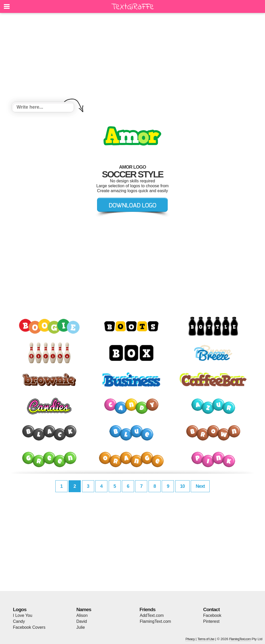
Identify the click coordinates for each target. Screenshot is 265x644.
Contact (211, 609)
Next (200, 486)
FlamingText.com (155, 621)
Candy (19, 621)
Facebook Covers (29, 627)
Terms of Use (206, 639)
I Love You (23, 615)
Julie (81, 627)
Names (84, 609)
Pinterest (211, 621)
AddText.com (152, 615)
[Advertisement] (132, 58)
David (82, 621)
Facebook (212, 615)
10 (182, 486)
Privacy (190, 639)
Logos (20, 609)
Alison (82, 615)
